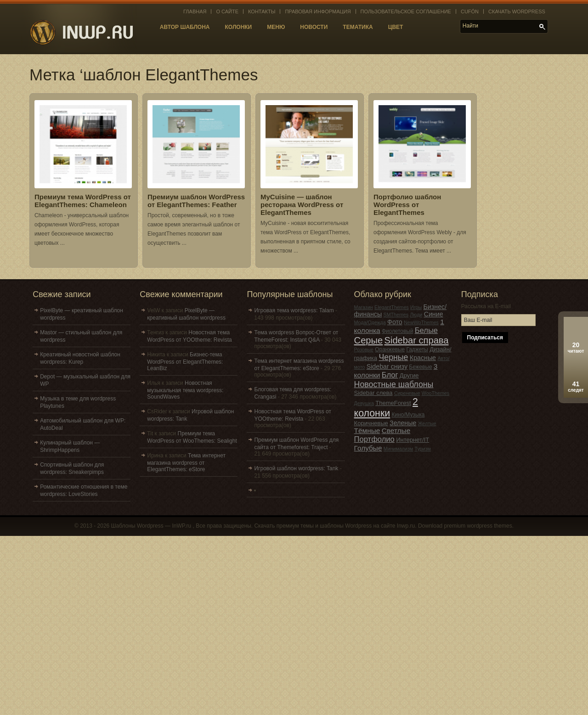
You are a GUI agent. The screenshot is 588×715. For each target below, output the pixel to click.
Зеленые (403, 423)
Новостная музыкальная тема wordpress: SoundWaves (185, 390)
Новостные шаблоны (394, 384)
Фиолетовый (397, 331)
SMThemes (396, 315)
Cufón (470, 11)
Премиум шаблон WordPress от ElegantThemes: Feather (196, 201)
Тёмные (367, 431)
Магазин (364, 307)
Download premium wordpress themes (465, 526)
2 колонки (386, 408)
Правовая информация (318, 11)
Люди (416, 315)
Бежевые (420, 367)
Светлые (396, 431)
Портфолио (374, 439)
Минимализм (398, 449)
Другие (409, 375)
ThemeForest (393, 403)
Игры (416, 307)
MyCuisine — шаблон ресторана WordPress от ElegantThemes (302, 205)
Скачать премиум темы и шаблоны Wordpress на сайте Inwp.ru (334, 526)
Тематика (358, 27)
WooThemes (435, 393)
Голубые (368, 448)
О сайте (227, 11)
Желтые (427, 423)
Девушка (364, 403)
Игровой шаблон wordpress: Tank (296, 468)
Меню (276, 27)
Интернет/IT (413, 440)
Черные (393, 357)
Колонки (239, 27)
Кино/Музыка (408, 415)
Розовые (364, 349)
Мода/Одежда (370, 322)
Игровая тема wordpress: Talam (294, 310)
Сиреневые (407, 393)
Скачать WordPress (517, 11)
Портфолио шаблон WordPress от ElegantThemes (407, 205)
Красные (423, 358)
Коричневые (371, 423)
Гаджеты (417, 349)
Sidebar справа (417, 340)
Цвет (396, 27)
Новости (314, 27)
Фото (395, 322)
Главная (195, 11)
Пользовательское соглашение (406, 11)
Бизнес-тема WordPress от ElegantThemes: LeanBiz (185, 361)
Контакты (262, 11)
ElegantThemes (392, 307)
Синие (434, 314)
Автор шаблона (185, 27)
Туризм (422, 449)
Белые (426, 330)
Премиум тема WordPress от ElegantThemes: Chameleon (83, 201)
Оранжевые (390, 349)
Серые (369, 340)
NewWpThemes (421, 322)
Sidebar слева (373, 393)
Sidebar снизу (387, 366)
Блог (390, 375)
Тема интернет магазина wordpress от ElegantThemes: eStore (186, 462)
